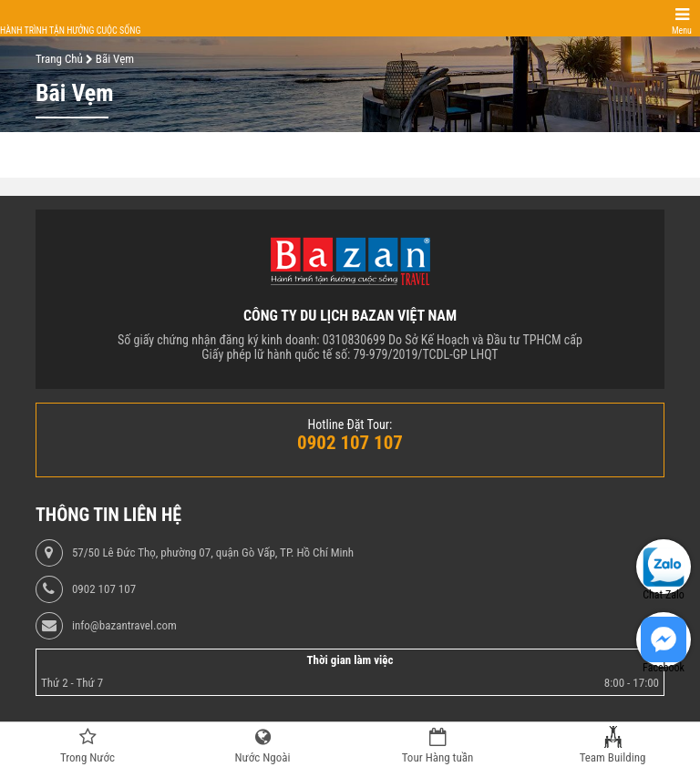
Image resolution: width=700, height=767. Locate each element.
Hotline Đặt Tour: (350, 424)
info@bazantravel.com (124, 626)
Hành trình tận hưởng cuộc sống (70, 31)
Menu (682, 31)
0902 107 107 (104, 589)
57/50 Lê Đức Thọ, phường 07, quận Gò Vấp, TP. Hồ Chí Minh (213, 553)
